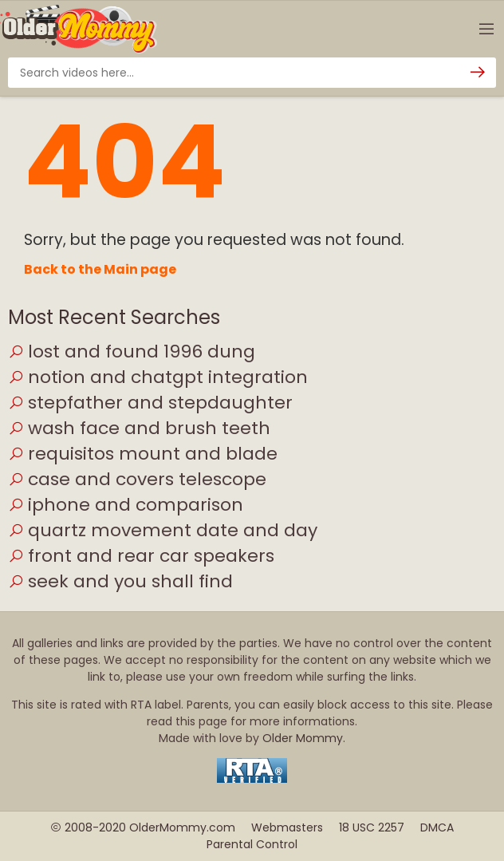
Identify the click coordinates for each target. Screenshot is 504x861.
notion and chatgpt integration (158, 377)
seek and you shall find (120, 581)
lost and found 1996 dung (132, 352)
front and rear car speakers (141, 556)
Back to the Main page (100, 269)
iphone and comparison (126, 505)
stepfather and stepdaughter (150, 403)
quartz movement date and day (163, 530)
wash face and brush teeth (139, 428)
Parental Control (252, 844)
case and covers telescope (137, 479)
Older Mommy (303, 738)
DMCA (437, 827)
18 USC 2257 (372, 827)
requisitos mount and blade (143, 454)
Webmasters (287, 827)
